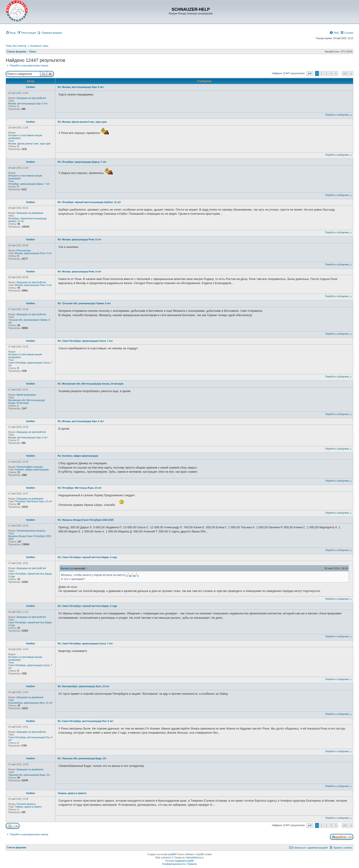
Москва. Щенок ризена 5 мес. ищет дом (29, 144)
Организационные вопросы (31, 531)
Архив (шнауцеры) (26, 395)
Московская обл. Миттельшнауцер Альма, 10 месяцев (27, 402)
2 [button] (322, 73)
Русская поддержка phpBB (179, 861)
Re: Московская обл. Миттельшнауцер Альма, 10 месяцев (91, 384)
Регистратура (24, 251)
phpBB (172, 854)
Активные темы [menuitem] (39, 46)
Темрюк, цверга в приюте (28, 807)
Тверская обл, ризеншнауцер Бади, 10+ (29, 775)
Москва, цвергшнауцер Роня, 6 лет (33, 253)
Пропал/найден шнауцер (30, 467)
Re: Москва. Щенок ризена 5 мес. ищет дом (82, 122)
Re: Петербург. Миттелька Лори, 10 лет (80, 488)
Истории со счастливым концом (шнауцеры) (25, 137)
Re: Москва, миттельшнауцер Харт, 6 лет (81, 87)
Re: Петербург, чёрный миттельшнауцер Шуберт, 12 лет (89, 202)
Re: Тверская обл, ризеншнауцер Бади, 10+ (82, 758)
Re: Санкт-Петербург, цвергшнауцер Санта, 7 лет (85, 341)
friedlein (31, 87)
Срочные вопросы (26, 804)
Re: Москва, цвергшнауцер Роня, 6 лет (79, 240)
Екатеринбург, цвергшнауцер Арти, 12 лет (30, 703)
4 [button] (331, 73)
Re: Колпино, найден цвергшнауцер (78, 456)
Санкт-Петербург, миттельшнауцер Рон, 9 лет (30, 739)
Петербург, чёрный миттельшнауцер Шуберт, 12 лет (27, 220)
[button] (310, 74)
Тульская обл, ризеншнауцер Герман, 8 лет (29, 321)
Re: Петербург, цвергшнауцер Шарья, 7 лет (82, 162)
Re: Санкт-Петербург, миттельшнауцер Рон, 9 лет (86, 721)
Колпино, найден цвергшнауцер (32, 470)
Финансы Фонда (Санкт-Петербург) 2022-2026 (30, 538)
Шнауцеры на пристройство (31, 98)
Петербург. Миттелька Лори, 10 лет (34, 501)
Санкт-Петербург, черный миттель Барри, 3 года (30, 575)
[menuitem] (11, 33)
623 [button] (345, 73)
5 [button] (336, 73)
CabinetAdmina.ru (195, 858)
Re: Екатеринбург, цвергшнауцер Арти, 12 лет (84, 686)
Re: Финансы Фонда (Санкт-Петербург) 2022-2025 (86, 520)
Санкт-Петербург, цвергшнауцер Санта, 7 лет (30, 364)
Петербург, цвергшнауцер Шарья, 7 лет (29, 184)
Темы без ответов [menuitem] (16, 46)
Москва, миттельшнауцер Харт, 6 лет (28, 104)
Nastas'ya (67, 568)
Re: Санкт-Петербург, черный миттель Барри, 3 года (87, 557)
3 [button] (326, 73)
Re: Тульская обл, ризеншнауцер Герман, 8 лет (84, 303)
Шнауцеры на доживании (30, 213)
